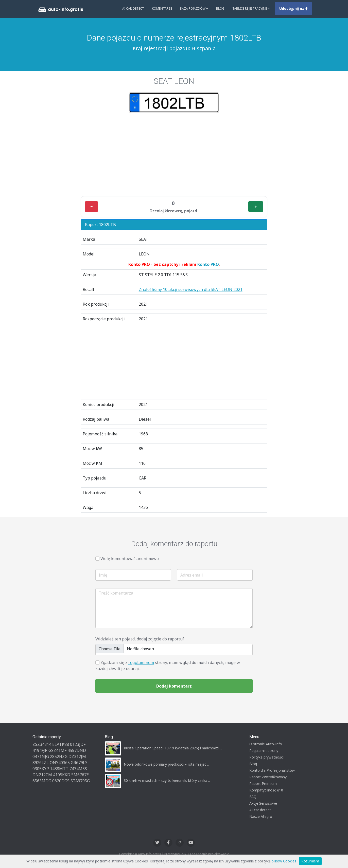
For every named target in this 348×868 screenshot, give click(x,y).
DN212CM (42, 775)
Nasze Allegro (261, 816)
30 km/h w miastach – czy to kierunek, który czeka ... (167, 780)
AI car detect (260, 810)
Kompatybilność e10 (266, 790)
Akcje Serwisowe (263, 803)
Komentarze (162, 8)
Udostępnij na (293, 8)
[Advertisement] (174, 155)
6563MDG (42, 781)
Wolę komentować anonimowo (130, 559)
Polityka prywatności (266, 757)
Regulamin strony (264, 751)
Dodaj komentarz (174, 686)
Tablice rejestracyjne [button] (251, 8)
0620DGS (61, 781)
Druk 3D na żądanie (193, 854)
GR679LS (79, 763)
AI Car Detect (133, 8)
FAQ (253, 797)
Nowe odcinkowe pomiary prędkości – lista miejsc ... (167, 764)
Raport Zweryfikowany (268, 777)
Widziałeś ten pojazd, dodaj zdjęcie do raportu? (140, 639)
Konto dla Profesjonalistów (272, 770)
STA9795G (80, 781)
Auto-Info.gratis (150, 854)
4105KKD (62, 775)
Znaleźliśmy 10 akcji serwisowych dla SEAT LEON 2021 (191, 289)
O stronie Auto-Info (266, 744)
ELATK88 (61, 744)
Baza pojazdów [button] (194, 8)
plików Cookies (284, 861)
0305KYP (41, 769)
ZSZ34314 (42, 744)
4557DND (77, 750)
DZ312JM (77, 756)
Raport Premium (263, 783)
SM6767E (80, 775)
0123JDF (78, 744)
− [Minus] (91, 207)
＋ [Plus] (256, 207)
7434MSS (78, 769)
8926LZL (41, 763)
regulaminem (141, 662)
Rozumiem (310, 861)
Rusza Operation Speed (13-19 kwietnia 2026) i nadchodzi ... (173, 748)
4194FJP (40, 750)
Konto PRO (208, 264)
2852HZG (59, 756)
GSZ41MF (57, 750)
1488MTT (59, 769)
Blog (220, 8)
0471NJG (41, 756)
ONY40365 (60, 763)
